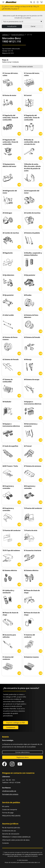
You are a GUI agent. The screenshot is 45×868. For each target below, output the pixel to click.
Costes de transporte (10, 809)
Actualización (12, 26)
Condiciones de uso (9, 831)
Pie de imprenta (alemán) (11, 828)
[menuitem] (5, 35)
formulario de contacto (10, 794)
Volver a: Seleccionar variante (23, 67)
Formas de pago (8, 813)
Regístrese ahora (23, 757)
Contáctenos (11, 727)
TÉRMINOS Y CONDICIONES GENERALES (16, 837)
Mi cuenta (6, 806)
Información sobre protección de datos (16, 840)
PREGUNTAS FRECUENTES (11, 816)
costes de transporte (31, 854)
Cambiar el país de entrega (13, 854)
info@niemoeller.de (9, 791)
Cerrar (33, 26)
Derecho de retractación (11, 834)
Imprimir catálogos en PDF (16, 723)
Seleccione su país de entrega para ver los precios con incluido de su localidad (23, 17)
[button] (3, 2)
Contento (5, 843)
